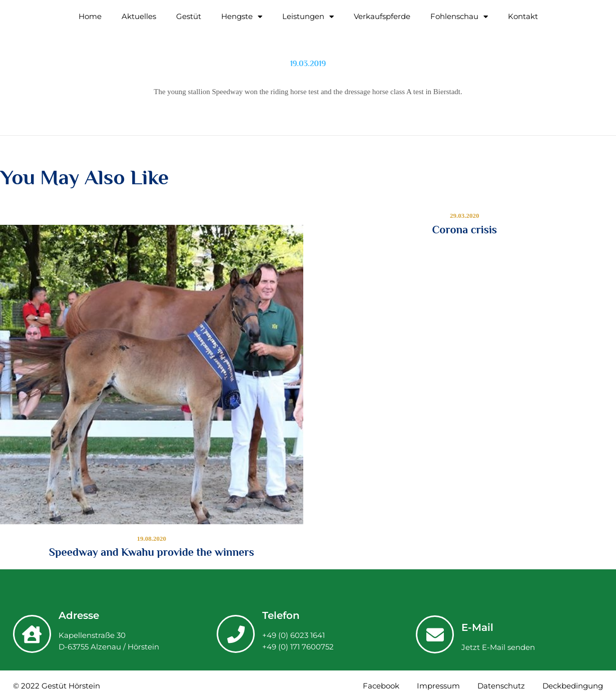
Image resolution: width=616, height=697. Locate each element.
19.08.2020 (152, 539)
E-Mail (477, 627)
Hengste (242, 17)
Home (90, 16)
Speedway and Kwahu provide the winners (152, 552)
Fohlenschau (459, 17)
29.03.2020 (465, 216)
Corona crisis (464, 230)
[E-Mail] (435, 634)
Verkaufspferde (382, 16)
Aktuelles (139, 16)
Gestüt (189, 16)
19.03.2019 (308, 64)
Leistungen (308, 17)
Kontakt (523, 16)
